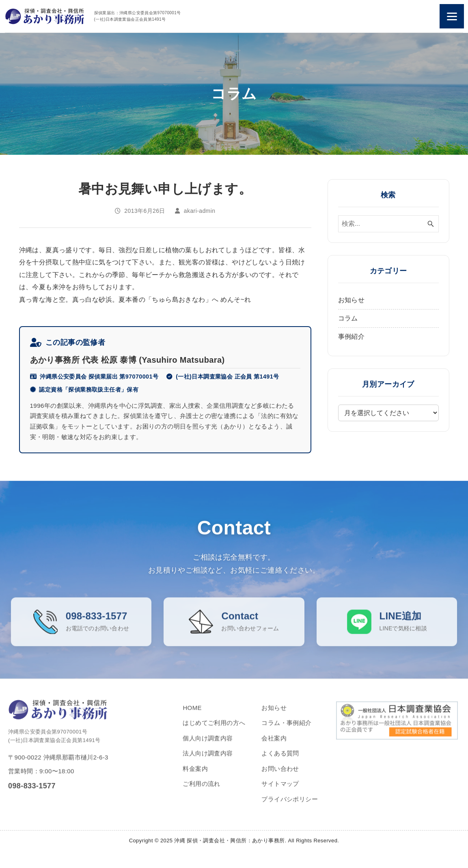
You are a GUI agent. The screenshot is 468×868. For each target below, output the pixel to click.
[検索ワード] (388, 224)
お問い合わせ (280, 776)
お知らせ (352, 300)
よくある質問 (280, 761)
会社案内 (274, 745)
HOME (192, 715)
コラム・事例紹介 (286, 730)
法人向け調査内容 (208, 761)
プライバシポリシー (290, 806)
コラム (348, 318)
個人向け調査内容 (208, 745)
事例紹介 (352, 337)
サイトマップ (280, 791)
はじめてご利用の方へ (214, 730)
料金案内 (195, 776)
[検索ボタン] (431, 224)
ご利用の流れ (201, 791)
